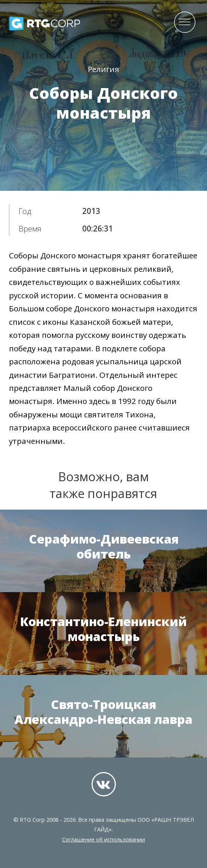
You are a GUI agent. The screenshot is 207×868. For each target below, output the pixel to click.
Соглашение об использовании (103, 839)
